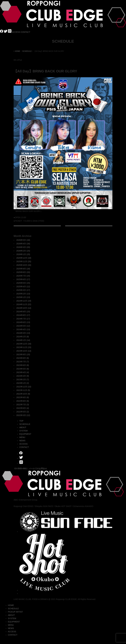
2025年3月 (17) (23, 290)
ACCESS (16, 32)
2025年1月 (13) (23, 297)
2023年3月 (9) (23, 376)
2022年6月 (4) (23, 408)
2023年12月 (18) (24, 344)
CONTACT (25, 32)
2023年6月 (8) (23, 365)
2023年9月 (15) (23, 354)
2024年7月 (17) (23, 319)
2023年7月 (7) (23, 362)
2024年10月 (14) (24, 308)
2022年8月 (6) (23, 401)
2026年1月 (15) (23, 254)
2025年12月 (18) (24, 258)
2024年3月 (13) (23, 333)
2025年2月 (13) (23, 294)
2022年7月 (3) (23, 405)
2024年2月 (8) (23, 337)
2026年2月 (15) (23, 251)
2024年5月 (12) (23, 326)
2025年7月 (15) (23, 276)
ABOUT (23, 427)
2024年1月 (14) (23, 340)
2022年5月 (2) (23, 412)
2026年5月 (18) (23, 240)
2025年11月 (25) (24, 261)
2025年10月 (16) (24, 265)
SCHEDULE (25, 424)
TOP (21, 421)
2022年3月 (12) (23, 415)
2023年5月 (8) (23, 369)
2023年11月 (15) (24, 347)
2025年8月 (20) (23, 272)
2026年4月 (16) (23, 244)
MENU (22, 437)
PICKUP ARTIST (15, 612)
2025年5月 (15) (23, 283)
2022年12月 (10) (24, 387)
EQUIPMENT (25, 434)
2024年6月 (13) (23, 322)
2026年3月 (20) (23, 247)
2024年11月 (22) (24, 304)
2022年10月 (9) (23, 394)
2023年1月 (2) (23, 383)
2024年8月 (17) (23, 315)
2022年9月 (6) (23, 397)
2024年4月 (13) (23, 329)
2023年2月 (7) (23, 380)
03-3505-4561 (21, 468)
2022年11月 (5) (23, 390)
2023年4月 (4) (23, 372)
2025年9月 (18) (23, 269)
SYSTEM (23, 431)
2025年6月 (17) (23, 279)
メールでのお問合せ (37, 468)
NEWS (22, 441)
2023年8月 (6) (23, 358)
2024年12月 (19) (24, 301)
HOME (11, 605)
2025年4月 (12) (23, 287)
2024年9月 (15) (23, 312)
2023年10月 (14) (24, 351)
